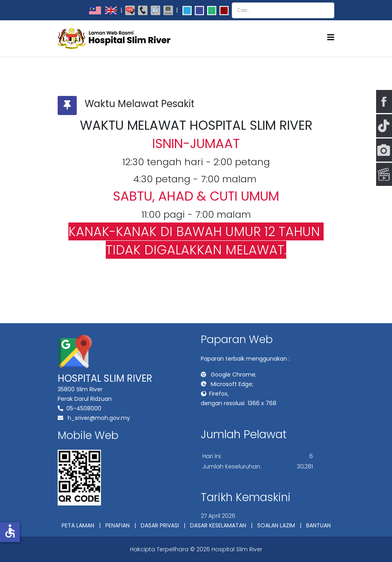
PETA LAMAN (78, 525)
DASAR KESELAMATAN (218, 525)
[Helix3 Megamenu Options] (331, 38)
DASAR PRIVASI (160, 525)
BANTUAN (318, 525)
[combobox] (283, 10)
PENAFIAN (117, 525)
